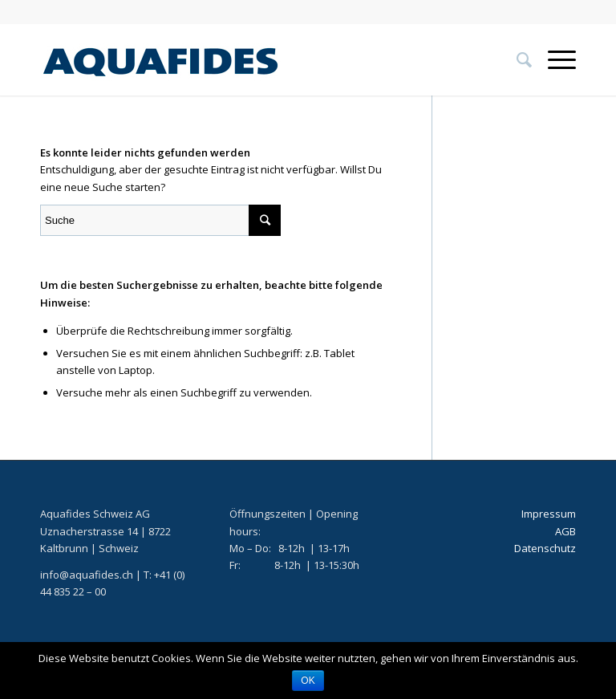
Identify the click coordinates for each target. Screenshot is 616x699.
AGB (565, 531)
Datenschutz (545, 548)
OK (308, 681)
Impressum (549, 514)
